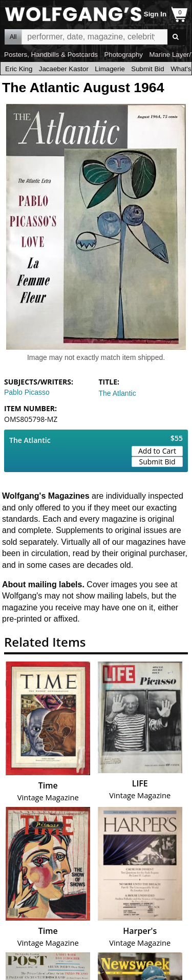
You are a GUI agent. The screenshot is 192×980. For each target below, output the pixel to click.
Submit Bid (147, 69)
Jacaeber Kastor (64, 69)
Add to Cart (157, 451)
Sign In (155, 14)
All (13, 37)
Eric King (19, 69)
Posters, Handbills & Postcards (51, 55)
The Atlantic (118, 393)
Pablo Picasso (27, 392)
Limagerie (110, 69)
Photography (123, 55)
